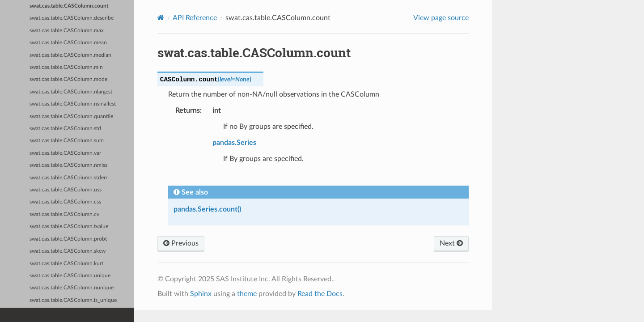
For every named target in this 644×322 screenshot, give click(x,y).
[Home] (161, 18)
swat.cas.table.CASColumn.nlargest (71, 92)
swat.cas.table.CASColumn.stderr (68, 178)
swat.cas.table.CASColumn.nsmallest (73, 104)
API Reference (195, 18)
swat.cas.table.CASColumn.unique (70, 276)
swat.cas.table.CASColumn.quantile (71, 117)
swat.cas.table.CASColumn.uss (66, 190)
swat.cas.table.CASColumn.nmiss (68, 165)
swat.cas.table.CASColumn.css (65, 202)
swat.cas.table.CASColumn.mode (68, 79)
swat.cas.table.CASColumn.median (70, 55)
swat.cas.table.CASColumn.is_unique (73, 300)
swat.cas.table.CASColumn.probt (68, 239)
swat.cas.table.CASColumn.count (69, 6)
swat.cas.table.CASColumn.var (65, 153)
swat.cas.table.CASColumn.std (65, 129)
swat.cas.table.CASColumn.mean (68, 43)
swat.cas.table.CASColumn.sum (67, 141)
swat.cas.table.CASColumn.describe (72, 18)
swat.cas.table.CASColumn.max (67, 31)
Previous (181, 243)
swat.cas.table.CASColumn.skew (68, 251)
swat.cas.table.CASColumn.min (66, 67)
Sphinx (201, 294)
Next (451, 243)
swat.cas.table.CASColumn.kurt (66, 264)
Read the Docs (320, 294)
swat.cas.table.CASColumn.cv (64, 214)
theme (247, 294)
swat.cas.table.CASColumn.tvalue (69, 227)
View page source (441, 18)
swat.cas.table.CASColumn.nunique (72, 288)
